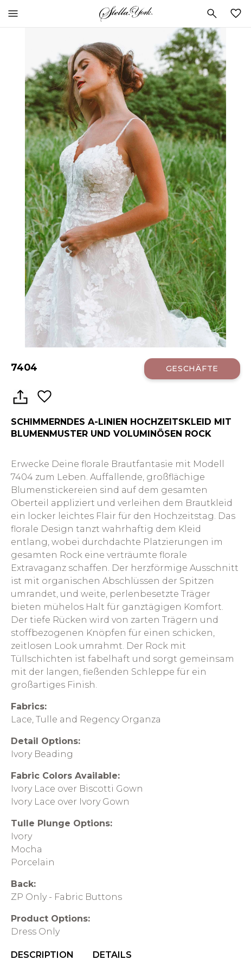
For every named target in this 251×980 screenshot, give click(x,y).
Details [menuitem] (112, 955)
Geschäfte (192, 369)
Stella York (125, 14)
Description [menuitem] (42, 955)
